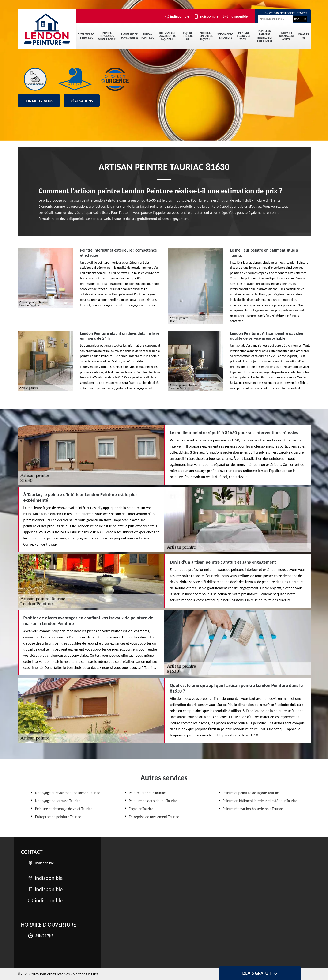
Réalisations (82, 101)
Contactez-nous (39, 101)
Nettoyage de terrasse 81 (225, 36)
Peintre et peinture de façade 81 (206, 36)
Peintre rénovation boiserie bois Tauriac (253, 809)
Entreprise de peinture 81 (86, 36)
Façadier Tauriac (141, 809)
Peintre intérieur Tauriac (147, 793)
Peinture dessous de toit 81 (244, 36)
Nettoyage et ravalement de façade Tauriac (68, 793)
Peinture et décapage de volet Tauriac (64, 809)
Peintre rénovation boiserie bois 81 (107, 36)
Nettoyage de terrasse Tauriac (58, 801)
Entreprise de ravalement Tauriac (154, 817)
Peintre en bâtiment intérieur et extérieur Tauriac (260, 801)
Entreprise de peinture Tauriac (58, 817)
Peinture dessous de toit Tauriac (153, 801)
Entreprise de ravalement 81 (129, 36)
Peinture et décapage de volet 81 (287, 36)
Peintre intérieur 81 (188, 36)
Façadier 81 (304, 36)
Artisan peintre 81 (147, 36)
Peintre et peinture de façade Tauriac (251, 793)
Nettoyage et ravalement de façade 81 (167, 36)
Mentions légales (85, 974)
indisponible (177, 16)
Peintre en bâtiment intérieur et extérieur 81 (265, 36)
